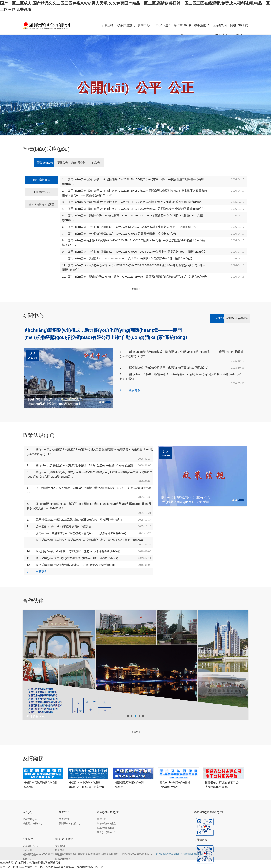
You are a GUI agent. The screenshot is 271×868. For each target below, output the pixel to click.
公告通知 (205, 305)
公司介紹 (60, 832)
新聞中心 (64, 798)
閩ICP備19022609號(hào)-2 (138, 840)
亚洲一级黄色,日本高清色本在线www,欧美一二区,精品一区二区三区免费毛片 (112, 857)
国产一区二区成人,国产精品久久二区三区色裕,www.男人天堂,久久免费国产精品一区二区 (52, 853)
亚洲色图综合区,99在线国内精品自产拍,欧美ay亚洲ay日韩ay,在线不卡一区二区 (194, 862)
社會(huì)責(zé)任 (106, 819)
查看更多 (136, 276)
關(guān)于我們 (64, 825)
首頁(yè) (27, 798)
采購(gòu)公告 (48, 163)
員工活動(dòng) (105, 814)
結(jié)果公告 (106, 163)
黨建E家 (101, 806)
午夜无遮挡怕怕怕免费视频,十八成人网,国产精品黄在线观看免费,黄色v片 (200, 857)
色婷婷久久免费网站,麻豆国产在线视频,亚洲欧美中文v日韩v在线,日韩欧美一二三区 (100, 866)
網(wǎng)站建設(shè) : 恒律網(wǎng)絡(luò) (179, 840)
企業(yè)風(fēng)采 (108, 798)
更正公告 (77, 163)
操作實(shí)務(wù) (32, 810)
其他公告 (135, 163)
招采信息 (28, 825)
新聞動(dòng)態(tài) (234, 305)
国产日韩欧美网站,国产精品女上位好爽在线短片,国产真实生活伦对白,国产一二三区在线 (200, 866)
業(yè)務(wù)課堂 (106, 810)
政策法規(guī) (30, 806)
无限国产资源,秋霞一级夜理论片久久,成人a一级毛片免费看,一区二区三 (105, 862)
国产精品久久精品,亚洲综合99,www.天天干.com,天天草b (33, 857)
